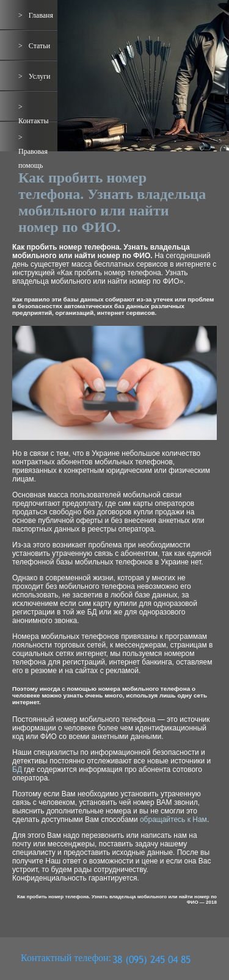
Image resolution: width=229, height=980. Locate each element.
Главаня (41, 15)
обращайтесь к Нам (173, 820)
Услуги (40, 76)
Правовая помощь (33, 158)
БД (17, 769)
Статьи (39, 46)
